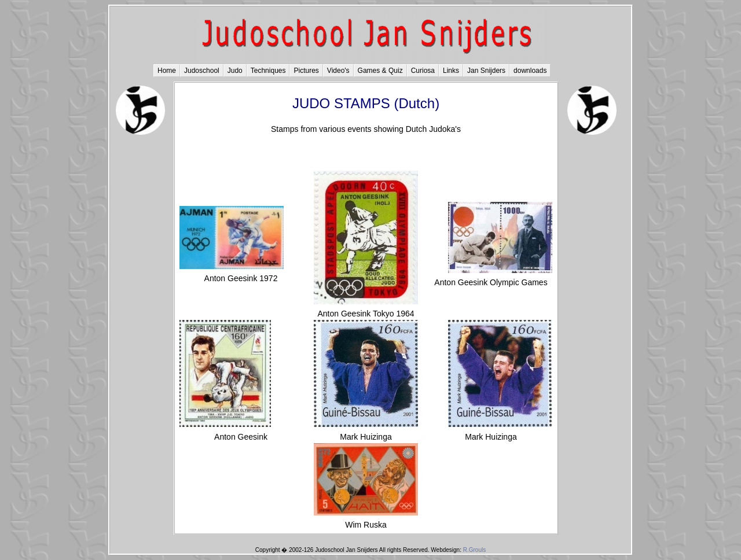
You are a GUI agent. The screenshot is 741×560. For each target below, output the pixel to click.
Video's (338, 71)
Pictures (306, 71)
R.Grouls (474, 550)
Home (167, 71)
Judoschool (202, 71)
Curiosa (423, 71)
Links (451, 71)
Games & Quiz (380, 71)
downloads (530, 71)
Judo (235, 71)
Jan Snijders (486, 71)
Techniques (268, 71)
